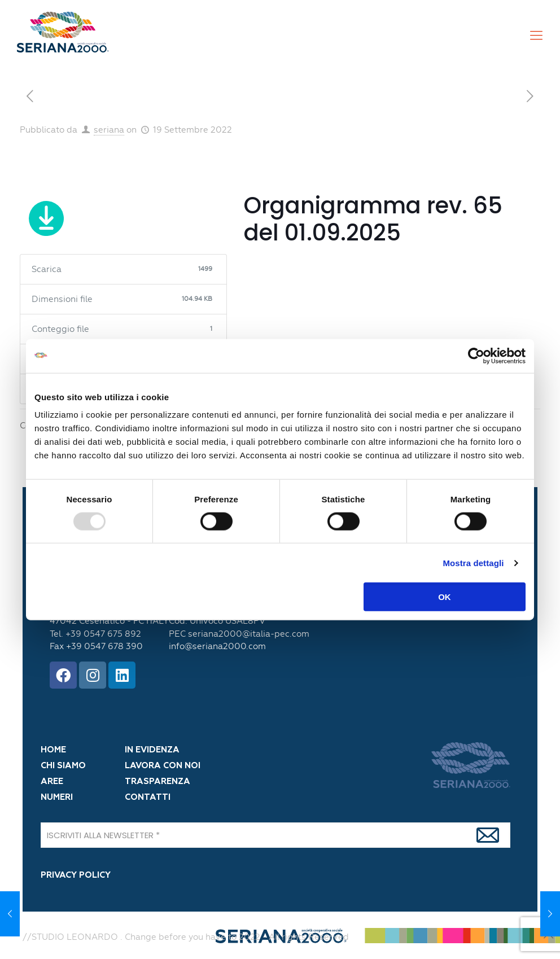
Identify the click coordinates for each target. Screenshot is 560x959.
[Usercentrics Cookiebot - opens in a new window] (476, 356)
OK (445, 597)
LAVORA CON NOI (163, 766)
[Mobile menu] (536, 36)
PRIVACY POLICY (76, 875)
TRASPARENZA (158, 781)
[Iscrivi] (488, 835)
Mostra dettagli (473, 562)
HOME (53, 750)
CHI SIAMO (63, 766)
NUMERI (57, 797)
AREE (52, 781)
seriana (109, 130)
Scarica (47, 221)
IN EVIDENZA (152, 750)
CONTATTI (148, 797)
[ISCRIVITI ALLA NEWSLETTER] (275, 835)
